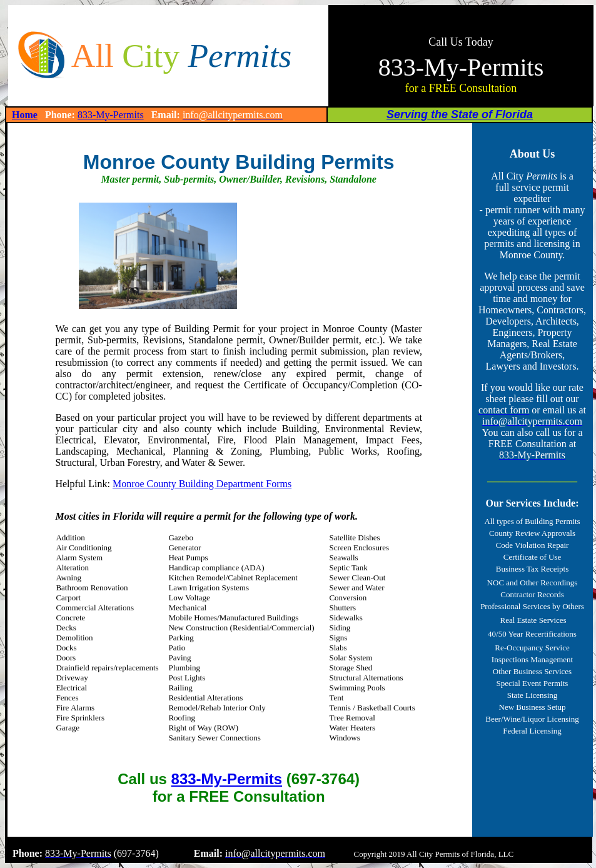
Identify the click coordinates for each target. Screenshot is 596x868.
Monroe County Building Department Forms (202, 484)
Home (25, 115)
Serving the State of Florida (460, 114)
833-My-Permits (111, 115)
